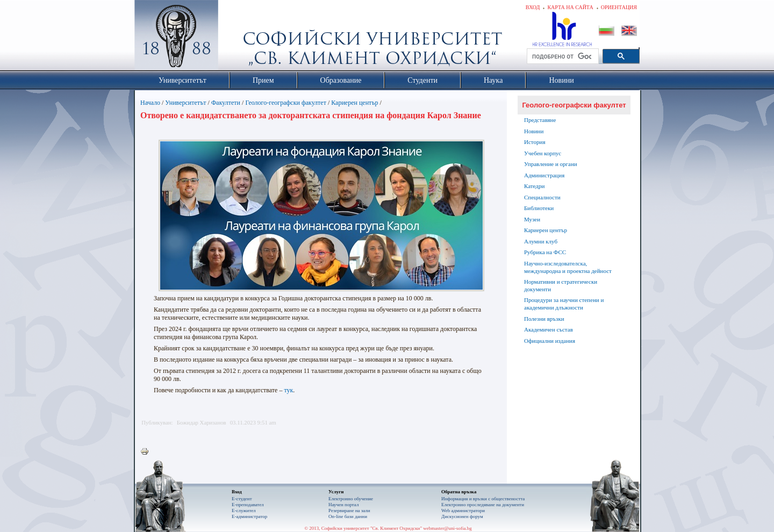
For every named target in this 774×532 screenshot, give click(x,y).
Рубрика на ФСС (545, 252)
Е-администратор (249, 516)
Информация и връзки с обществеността (483, 499)
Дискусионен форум (462, 516)
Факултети (226, 103)
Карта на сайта (570, 7)
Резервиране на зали (349, 511)
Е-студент (242, 499)
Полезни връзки (544, 319)
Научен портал (343, 505)
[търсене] (562, 56)
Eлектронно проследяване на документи (483, 505)
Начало (150, 103)
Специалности (542, 197)
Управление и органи (551, 164)
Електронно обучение (351, 499)
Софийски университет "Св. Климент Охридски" (237, 38)
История (535, 142)
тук (288, 390)
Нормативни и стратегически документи (561, 285)
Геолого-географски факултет (286, 103)
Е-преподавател (248, 505)
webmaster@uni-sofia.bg (447, 528)
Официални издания (550, 341)
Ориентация (619, 7)
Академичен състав (549, 329)
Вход (533, 7)
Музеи (532, 219)
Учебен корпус (543, 153)
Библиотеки (539, 208)
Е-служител (244, 511)
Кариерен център (354, 103)
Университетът (185, 103)
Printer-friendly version (147, 452)
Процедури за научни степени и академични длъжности (564, 304)
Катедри (534, 186)
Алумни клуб (541, 241)
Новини (534, 131)
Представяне (540, 120)
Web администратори (463, 511)
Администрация (544, 175)
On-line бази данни (348, 516)
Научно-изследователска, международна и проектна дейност (568, 267)
